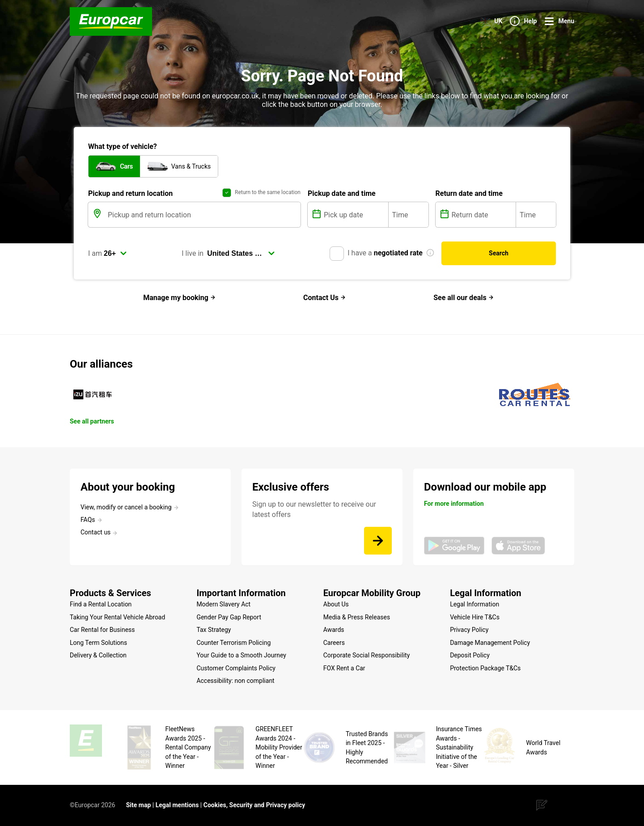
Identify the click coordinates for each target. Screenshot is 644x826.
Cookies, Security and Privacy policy (254, 805)
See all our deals (464, 298)
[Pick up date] (355, 215)
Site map (139, 805)
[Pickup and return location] (203, 215)
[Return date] (483, 215)
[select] (115, 254)
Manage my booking (179, 298)
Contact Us (324, 298)
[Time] (409, 215)
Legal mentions (177, 805)
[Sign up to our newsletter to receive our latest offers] (378, 541)
